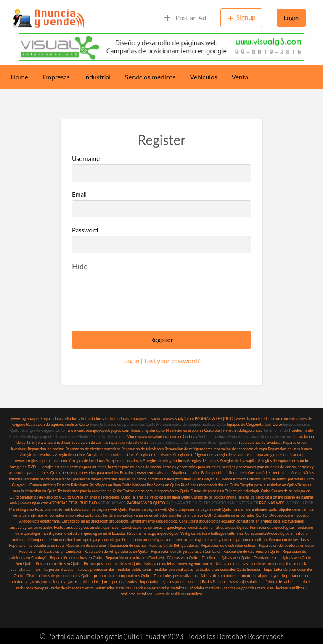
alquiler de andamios (296, 509)
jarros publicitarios (83, 582)
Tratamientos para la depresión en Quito (156, 491)
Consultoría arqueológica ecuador (207, 521)
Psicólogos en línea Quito (110, 485)
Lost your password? (172, 361)
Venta (240, 77)
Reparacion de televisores (143, 449)
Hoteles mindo (301, 430)
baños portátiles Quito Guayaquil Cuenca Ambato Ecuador (212, 479)
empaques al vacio (145, 418)
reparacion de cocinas (90, 442)
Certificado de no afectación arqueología (95, 521)
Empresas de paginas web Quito (205, 509)
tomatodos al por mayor (259, 576)
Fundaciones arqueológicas (273, 527)
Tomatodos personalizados (175, 576)
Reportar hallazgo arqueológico (153, 533)
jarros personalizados (120, 582)
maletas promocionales (95, 569)
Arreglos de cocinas (203, 461)
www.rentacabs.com (154, 473)
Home (20, 77)
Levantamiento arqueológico (154, 521)
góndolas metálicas (205, 588)
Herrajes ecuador (54, 467)
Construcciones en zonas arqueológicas (154, 527)
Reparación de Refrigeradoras (174, 545)
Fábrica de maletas (160, 563)
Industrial (97, 77)
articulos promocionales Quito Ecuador (229, 569)
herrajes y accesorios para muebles (191, 467)
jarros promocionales (48, 582)
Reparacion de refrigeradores (189, 449)
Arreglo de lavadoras (37, 455)
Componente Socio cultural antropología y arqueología (75, 540)
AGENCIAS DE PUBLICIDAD (73, 503)
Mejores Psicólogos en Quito (156, 485)
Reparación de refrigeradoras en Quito (116, 551)
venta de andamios (28, 515)
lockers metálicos (290, 588)
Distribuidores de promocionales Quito (58, 576)
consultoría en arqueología (258, 521)
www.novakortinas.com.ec (160, 437)
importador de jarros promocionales (169, 582)
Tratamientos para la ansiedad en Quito (90, 491)
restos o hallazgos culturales (220, 533)
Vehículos (203, 77)
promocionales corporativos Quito (122, 576)
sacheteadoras (117, 418)
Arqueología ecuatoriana (40, 521)
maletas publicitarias (135, 569)
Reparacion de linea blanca (290, 449)
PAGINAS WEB (272, 503)
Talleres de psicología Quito (248, 491)
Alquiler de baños (186, 473)
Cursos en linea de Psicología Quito (101, 497)
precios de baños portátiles (95, 479)
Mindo (132, 437)
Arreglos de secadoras (124, 461)
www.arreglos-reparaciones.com (42, 461)
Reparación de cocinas (128, 545)
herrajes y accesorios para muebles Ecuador (97, 473)
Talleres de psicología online (260, 497)
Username (161, 168)
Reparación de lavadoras (289, 540)
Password (85, 230)
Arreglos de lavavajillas (239, 461)
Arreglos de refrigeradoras (165, 461)
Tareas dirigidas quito (147, 430)
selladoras (72, 418)
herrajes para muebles (88, 467)
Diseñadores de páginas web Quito (282, 558)
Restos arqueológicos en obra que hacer (87, 527)
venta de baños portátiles (293, 473)
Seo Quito (24, 563)
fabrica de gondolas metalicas (249, 588)
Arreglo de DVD (23, 467)
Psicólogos (79, 485)
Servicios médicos (150, 77)
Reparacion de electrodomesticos (93, 449)
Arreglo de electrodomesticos (111, 455)
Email (161, 204)
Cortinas (190, 437)
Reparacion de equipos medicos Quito (57, 424)
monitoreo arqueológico (186, 540)
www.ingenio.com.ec (196, 563)
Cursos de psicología (207, 491)
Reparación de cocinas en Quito (76, 558)
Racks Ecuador (214, 582)
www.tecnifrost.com (55, 442)
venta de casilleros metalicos (179, 594)
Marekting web (21, 509)
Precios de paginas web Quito (153, 509)
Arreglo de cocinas (70, 455)
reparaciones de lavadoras (261, 442)
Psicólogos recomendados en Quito (210, 485)
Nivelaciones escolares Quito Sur (193, 430)
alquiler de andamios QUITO (193, 515)
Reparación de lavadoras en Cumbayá (50, 551)
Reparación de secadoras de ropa (37, 545)
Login (291, 18)
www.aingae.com (34, 503)
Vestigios (187, 533)
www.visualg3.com (178, 418)
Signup (242, 17)
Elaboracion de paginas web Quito (99, 509)
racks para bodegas (32, 588)
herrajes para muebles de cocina (134, 467)
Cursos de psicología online (214, 497)
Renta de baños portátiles (250, 473)
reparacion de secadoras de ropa (240, 449)
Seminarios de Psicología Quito (45, 497)
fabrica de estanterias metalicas (160, 588)
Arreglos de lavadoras (87, 461)
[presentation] (136, 307)
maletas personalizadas (174, 569)
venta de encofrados (151, 515)
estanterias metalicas (114, 588)
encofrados (55, 515)
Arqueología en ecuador (290, 515)
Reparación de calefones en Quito (251, 551)
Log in (131, 361)
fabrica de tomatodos (219, 576)
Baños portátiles (214, 473)
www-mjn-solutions (246, 582)
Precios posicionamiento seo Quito (113, 563)
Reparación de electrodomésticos (228, 545)
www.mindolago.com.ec (243, 430)
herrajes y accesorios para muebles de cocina (259, 467)
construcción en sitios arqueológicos (218, 527)
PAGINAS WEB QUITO (214, 418)
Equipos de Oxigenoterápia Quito (254, 424)
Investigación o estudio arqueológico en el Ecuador (83, 533)
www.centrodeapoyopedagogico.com (98, 430)
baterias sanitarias (24, 479)
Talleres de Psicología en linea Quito (161, 497)
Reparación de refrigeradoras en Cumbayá (186, 551)
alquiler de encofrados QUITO (243, 515)
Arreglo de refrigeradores (194, 455)
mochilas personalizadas (54, 569)
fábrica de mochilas (232, 563)
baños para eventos (56, 479)
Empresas (56, 77)
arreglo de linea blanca (282, 455)
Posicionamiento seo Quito (58, 563)
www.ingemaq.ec (26, 418)
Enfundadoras (93, 418)
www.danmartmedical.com (258, 418)
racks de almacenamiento (72, 588)
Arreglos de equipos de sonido (283, 461)
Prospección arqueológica (143, 540)
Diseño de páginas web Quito (226, 558)
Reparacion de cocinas (46, 449)
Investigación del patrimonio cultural (237, 540)
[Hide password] (80, 266)
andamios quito (265, 509)
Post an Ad (185, 18)
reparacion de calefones (128, 442)
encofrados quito (80, 515)
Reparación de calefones (87, 545)
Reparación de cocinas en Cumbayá (135, 558)
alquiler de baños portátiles (140, 479)
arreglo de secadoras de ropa (239, 455)
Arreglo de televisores (154, 455)
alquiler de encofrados (114, 515)
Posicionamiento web (53, 509)
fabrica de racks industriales (288, 582)
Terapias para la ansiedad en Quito (269, 485)
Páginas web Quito (183, 558)
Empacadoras (51, 418)
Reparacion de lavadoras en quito (286, 545)
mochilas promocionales (271, 563)
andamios (242, 509)
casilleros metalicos (136, 594)
